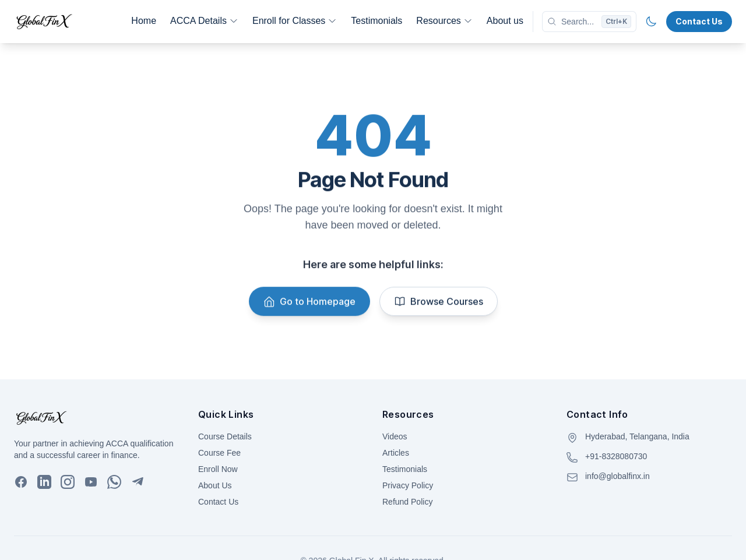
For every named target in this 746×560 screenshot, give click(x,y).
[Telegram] (138, 482)
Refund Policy (407, 502)
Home (144, 21)
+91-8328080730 (616, 456)
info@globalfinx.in (617, 476)
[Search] (589, 22)
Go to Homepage (309, 302)
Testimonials (376, 21)
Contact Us (699, 21)
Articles (396, 453)
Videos (395, 436)
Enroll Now (218, 469)
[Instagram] (68, 482)
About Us (215, 485)
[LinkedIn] (44, 482)
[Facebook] (21, 482)
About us (505, 21)
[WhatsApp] (114, 482)
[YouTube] (91, 482)
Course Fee (219, 453)
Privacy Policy (408, 485)
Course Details (225, 436)
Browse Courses (439, 302)
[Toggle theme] (651, 22)
